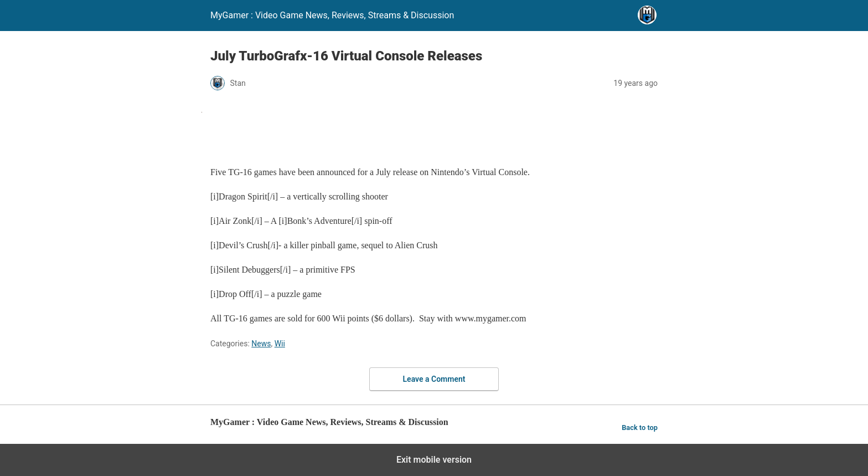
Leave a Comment (434, 379)
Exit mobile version (434, 460)
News (261, 344)
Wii (280, 344)
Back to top (640, 428)
